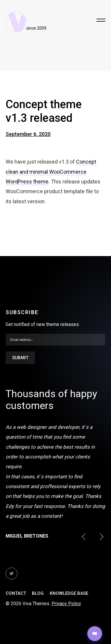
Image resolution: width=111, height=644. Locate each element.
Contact (16, 593)
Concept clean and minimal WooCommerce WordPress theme (51, 172)
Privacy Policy (66, 604)
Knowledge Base (69, 593)
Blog (38, 593)
